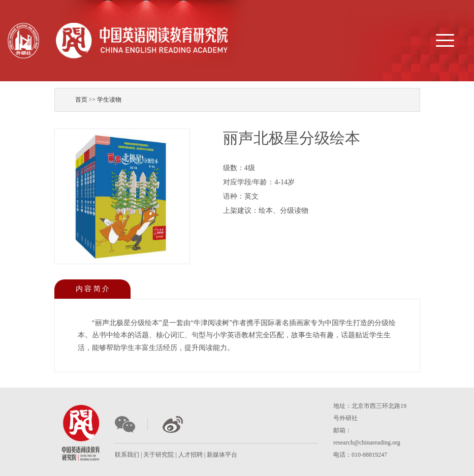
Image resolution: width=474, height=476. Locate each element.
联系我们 (127, 455)
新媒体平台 (222, 455)
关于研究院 (159, 455)
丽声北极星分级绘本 (292, 138)
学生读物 (109, 100)
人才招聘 (191, 455)
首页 (81, 100)
